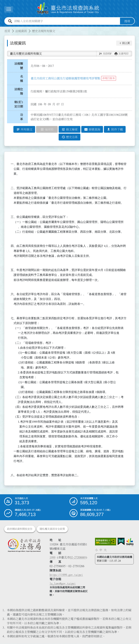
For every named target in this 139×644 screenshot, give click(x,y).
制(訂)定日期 (19, 104)
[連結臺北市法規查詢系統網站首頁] (68, 9)
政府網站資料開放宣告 (20, 529)
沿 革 (23, 117)
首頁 (7, 31)
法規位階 (19, 91)
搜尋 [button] (127, 21)
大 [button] (105, 550)
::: (2, 29)
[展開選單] (9, 9)
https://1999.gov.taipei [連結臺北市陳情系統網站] (66, 575)
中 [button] (101, 550)
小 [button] (96, 550)
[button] (124, 43)
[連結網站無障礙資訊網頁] (106, 542)
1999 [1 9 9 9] (52, 558)
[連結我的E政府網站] (121, 542)
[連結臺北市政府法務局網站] (24, 545)
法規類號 (19, 66)
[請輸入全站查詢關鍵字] (66, 21)
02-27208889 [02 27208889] (78, 558)
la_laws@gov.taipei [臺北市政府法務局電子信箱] (63, 584)
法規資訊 (21, 31)
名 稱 (23, 79)
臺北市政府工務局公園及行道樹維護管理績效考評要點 (66, 78)
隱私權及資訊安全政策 (52, 529)
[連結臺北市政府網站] (130, 542)
